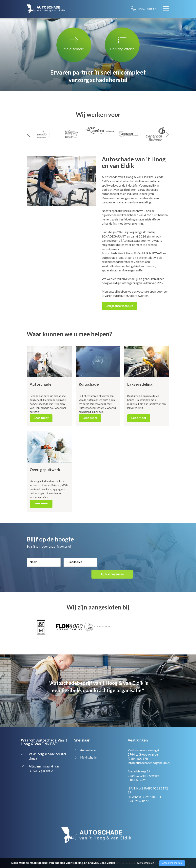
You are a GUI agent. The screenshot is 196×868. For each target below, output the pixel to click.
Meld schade (74, 43)
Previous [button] (29, 134)
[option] (41, 134)
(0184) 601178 (138, 759)
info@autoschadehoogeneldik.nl (149, 763)
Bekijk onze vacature (119, 306)
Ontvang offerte (122, 43)
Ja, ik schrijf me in (116, 567)
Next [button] (167, 134)
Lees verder (108, 863)
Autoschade (88, 750)
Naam (33, 566)
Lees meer (41, 418)
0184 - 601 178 (148, 9)
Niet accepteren (146, 863)
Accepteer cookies (172, 863)
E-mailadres (74, 566)
